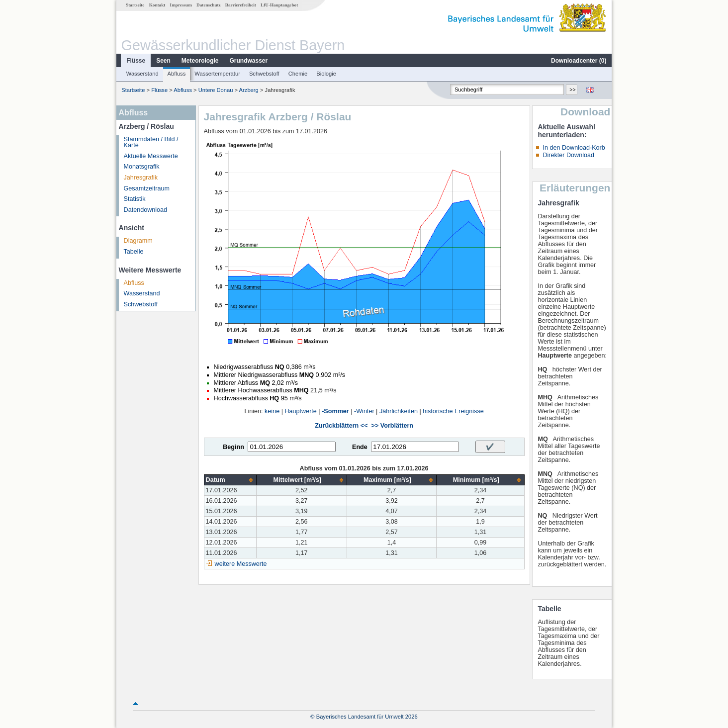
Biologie (326, 74)
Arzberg (249, 90)
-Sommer (335, 411)
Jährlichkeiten (399, 411)
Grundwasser (249, 61)
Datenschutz (209, 5)
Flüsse (136, 61)
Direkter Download (568, 155)
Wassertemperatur (217, 74)
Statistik (135, 199)
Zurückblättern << (341, 426)
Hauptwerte (300, 411)
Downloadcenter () (579, 61)
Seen (163, 61)
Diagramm (138, 241)
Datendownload (146, 210)
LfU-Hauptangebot (279, 5)
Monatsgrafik (142, 167)
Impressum (181, 5)
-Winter (364, 411)
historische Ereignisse (453, 411)
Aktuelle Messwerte (151, 156)
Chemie (298, 74)
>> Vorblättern (392, 426)
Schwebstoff (264, 74)
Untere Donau (216, 90)
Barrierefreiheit (241, 5)
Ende (360, 447)
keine (272, 411)
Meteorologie (200, 61)
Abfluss (177, 74)
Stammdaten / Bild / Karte (151, 142)
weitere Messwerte (241, 564)
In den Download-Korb (574, 148)
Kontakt (157, 5)
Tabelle (134, 252)
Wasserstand (142, 74)
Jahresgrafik (141, 178)
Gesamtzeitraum (147, 188)
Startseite (135, 5)
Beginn (233, 447)
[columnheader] (230, 480)
